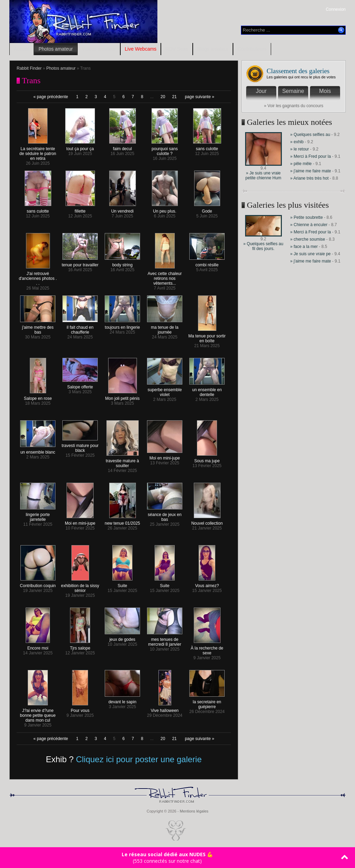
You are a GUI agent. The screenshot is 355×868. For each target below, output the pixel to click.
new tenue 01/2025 (122, 521)
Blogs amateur (213, 49)
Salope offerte (80, 385)
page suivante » (200, 97)
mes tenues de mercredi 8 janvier (165, 640)
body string (122, 263)
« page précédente (51, 97)
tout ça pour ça (80, 147)
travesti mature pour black (80, 446)
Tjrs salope (80, 646)
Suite (122, 584)
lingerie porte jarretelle (38, 515)
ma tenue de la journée (165, 328)
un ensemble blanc (38, 450)
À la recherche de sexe (207, 649)
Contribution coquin (38, 584)
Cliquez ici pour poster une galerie (139, 759)
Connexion (336, 9)
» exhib (297, 142)
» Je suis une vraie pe (310, 254)
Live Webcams (141, 49)
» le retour (300, 149)
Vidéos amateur (99, 49)
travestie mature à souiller (122, 461)
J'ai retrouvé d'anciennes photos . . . (38, 277)
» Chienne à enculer (309, 225)
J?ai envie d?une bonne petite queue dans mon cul (38, 714)
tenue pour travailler (80, 263)
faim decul (123, 147)
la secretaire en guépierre (207, 702)
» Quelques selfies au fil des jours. (263, 246)
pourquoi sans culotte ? (165, 149)
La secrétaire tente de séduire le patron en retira (38, 152)
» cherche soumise (308, 239)
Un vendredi (123, 209)
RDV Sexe (177, 49)
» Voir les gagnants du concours (294, 106)
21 (174, 97)
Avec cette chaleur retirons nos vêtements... (165, 277)
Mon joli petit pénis (122, 397)
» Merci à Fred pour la (310, 156)
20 (163, 97)
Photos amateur (56, 49)
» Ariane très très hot (309, 178)
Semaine (293, 91)
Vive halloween (165, 709)
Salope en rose (38, 397)
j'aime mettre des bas (38, 328)
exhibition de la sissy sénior (80, 586)
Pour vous (80, 709)
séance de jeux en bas (165, 515)
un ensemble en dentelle (207, 390)
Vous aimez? (207, 584)
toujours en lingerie (122, 325)
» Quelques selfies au (311, 135)
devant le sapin (122, 700)
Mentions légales (194, 811)
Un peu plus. (165, 209)
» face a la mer (304, 247)
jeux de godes (122, 638)
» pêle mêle (301, 164)
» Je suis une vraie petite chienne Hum (263, 175)
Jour (261, 91)
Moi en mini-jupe (165, 456)
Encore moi (38, 646)
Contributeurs (252, 49)
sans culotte (207, 147)
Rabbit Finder (29, 68)
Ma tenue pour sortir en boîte (207, 337)
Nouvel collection (207, 521)
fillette (80, 209)
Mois (325, 91)
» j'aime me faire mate (311, 171)
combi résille (207, 263)
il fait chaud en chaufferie (80, 328)
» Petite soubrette (306, 217)
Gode (207, 209)
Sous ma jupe (207, 459)
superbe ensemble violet (165, 390)
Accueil (22, 49)
